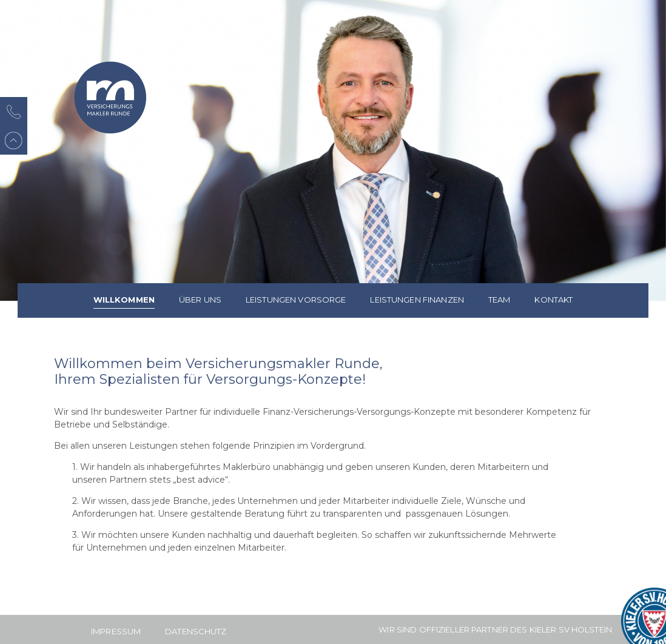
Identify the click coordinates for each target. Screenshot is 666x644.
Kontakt (553, 300)
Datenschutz (196, 631)
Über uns (200, 300)
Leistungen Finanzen (417, 300)
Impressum (116, 631)
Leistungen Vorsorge (296, 300)
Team (499, 300)
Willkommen (124, 300)
